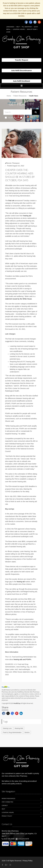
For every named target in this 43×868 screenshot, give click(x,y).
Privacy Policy (7, 816)
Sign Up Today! (32, 29)
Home (9, 96)
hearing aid (27, 216)
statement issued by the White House (18, 299)
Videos (25, 118)
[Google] (31, 22)
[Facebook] (26, 22)
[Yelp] (39, 22)
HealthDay (17, 703)
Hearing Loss (7, 728)
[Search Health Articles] (18, 112)
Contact (5, 806)
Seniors (27, 732)
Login (8, 32)
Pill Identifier (27, 27)
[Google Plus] (6, 865)
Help (18, 27)
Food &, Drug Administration (12, 732)
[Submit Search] (36, 112)
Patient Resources (20, 96)
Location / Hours (19, 29)
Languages (10, 27)
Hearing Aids (19, 728)
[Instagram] (35, 22)
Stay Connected (7, 802)
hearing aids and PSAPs (22, 659)
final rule (11, 201)
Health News (11, 118)
